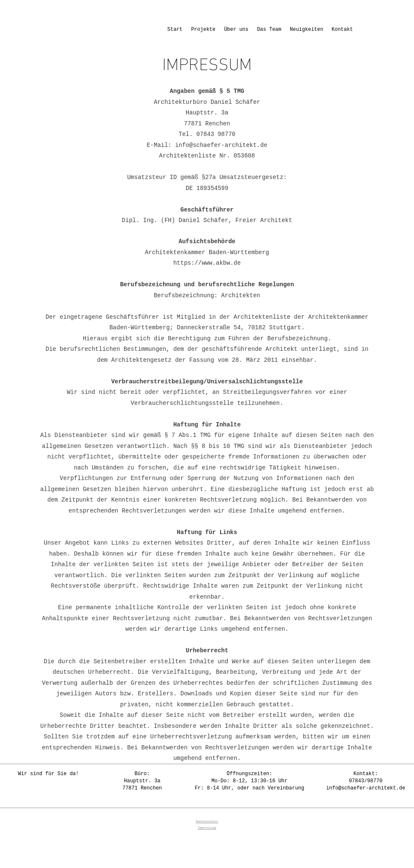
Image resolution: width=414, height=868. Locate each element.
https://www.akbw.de (207, 263)
